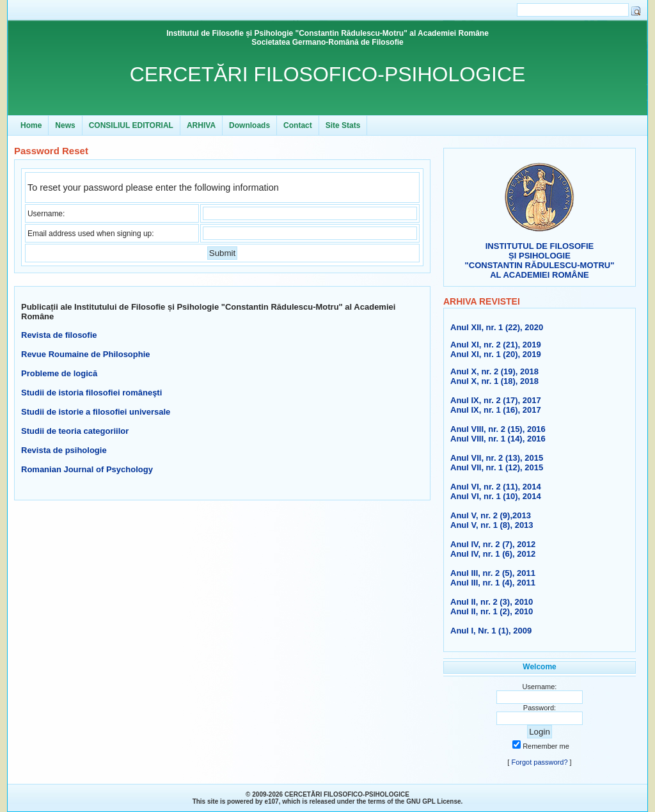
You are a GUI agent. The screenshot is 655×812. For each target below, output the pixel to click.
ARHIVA (201, 125)
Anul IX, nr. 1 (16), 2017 (496, 410)
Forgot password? (539, 762)
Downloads (249, 125)
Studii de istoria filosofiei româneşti (91, 393)
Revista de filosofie (59, 335)
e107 (271, 801)
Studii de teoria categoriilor (75, 431)
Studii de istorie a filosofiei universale (96, 412)
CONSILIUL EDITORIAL (131, 125)
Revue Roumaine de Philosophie (86, 354)
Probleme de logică (59, 373)
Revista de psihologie (64, 450)
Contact (298, 125)
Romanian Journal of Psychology (87, 469)
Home (31, 125)
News (65, 125)
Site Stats (343, 125)
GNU (413, 801)
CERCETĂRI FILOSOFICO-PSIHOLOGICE (328, 74)
